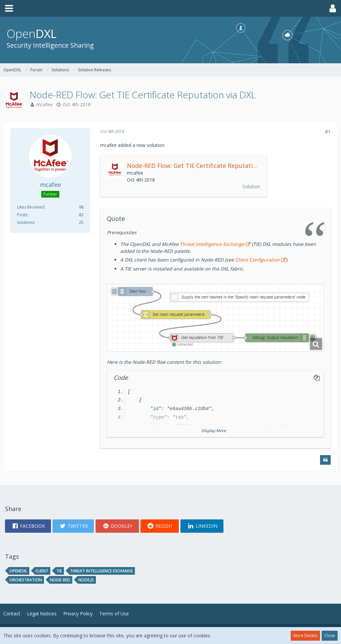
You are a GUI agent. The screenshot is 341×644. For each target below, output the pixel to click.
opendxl (18, 571)
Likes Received (31, 207)
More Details (305, 636)
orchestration (26, 580)
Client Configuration (257, 260)
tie (59, 571)
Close (330, 636)
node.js (86, 580)
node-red (60, 580)
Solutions (26, 222)
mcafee (44, 104)
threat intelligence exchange (101, 571)
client (42, 571)
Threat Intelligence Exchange (212, 244)
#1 (328, 131)
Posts (22, 215)
